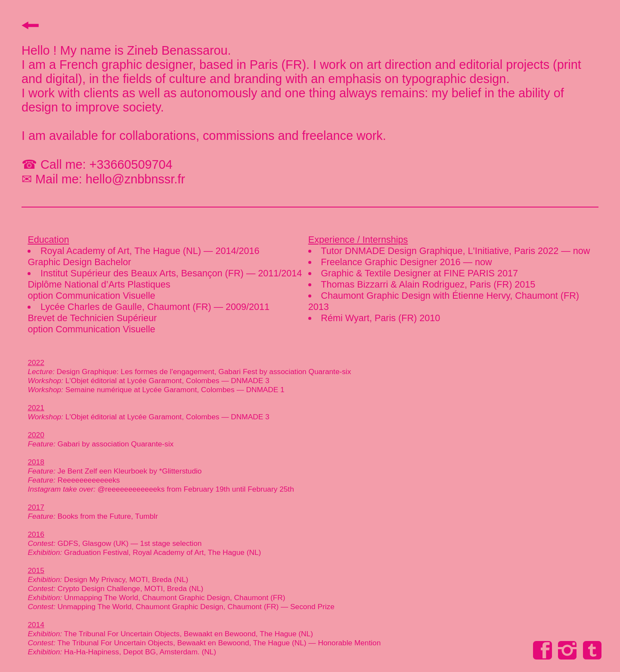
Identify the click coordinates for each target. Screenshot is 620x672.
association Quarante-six (310, 372)
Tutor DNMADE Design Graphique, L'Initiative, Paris (429, 251)
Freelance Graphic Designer (379, 262)
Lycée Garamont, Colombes (173, 381)
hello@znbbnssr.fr (134, 179)
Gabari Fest (237, 372)
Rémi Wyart (345, 318)
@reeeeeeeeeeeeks (131, 489)
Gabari (69, 444)
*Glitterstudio (181, 471)
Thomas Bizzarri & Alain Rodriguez (393, 284)
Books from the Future (95, 516)
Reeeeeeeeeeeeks (89, 480)
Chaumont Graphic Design (375, 296)
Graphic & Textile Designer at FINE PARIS (408, 273)
